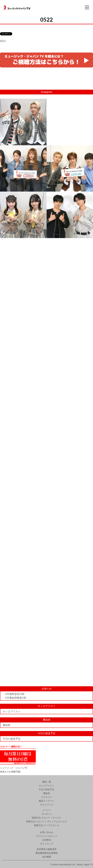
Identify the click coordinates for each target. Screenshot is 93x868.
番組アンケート (47, 801)
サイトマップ (47, 844)
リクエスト (47, 797)
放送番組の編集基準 (47, 849)
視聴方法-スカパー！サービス (46, 818)
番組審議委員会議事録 (47, 853)
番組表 (7, 725)
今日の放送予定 (12, 739)
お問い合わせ (47, 832)
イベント (47, 810)
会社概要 (47, 857)
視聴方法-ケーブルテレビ (46, 825)
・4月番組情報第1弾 (14, 698)
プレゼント (47, 814)
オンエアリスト (12, 711)
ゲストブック (47, 805)
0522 (3, 41)
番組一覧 (47, 782)
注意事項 (47, 840)
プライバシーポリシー (47, 836)
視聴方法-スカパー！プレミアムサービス (46, 821)
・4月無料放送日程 (14, 694)
